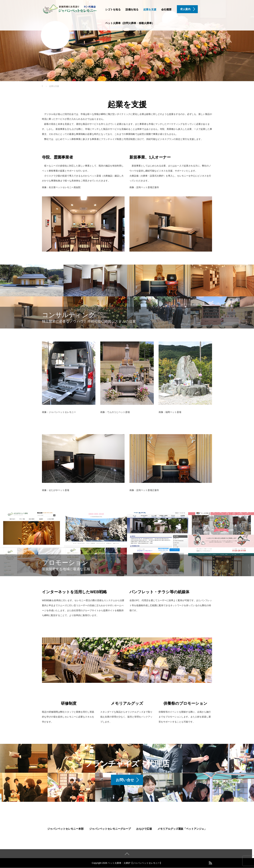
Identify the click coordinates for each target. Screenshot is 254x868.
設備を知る (132, 9)
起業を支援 (150, 9)
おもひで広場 (144, 829)
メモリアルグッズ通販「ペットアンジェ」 (182, 829)
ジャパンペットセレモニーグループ (110, 829)
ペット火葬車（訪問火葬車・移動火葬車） (130, 23)
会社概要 (166, 9)
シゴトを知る (113, 9)
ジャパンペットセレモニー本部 (65, 829)
